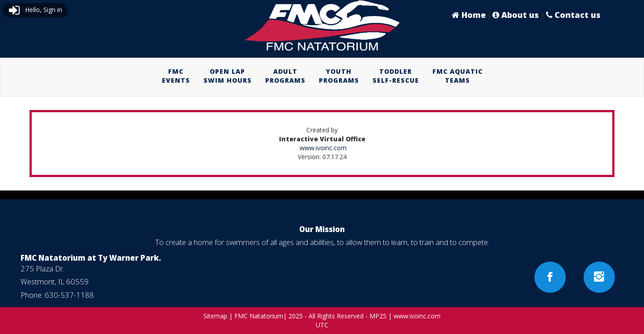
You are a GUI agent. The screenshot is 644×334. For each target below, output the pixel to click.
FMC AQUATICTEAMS (458, 76)
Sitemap (215, 316)
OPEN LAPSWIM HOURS (228, 76)
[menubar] (322, 76)
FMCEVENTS (176, 76)
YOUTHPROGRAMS (339, 76)
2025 (296, 316)
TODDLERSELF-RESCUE (396, 76)
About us (517, 15)
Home (469, 15)
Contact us (573, 15)
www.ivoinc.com (323, 148)
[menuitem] (176, 76)
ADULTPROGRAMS (285, 76)
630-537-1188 (69, 295)
